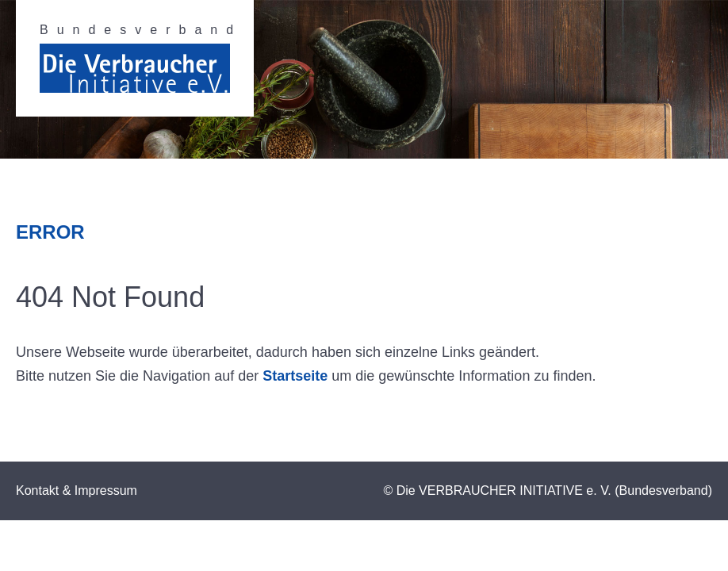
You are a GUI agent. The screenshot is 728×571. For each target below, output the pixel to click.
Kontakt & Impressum (77, 491)
